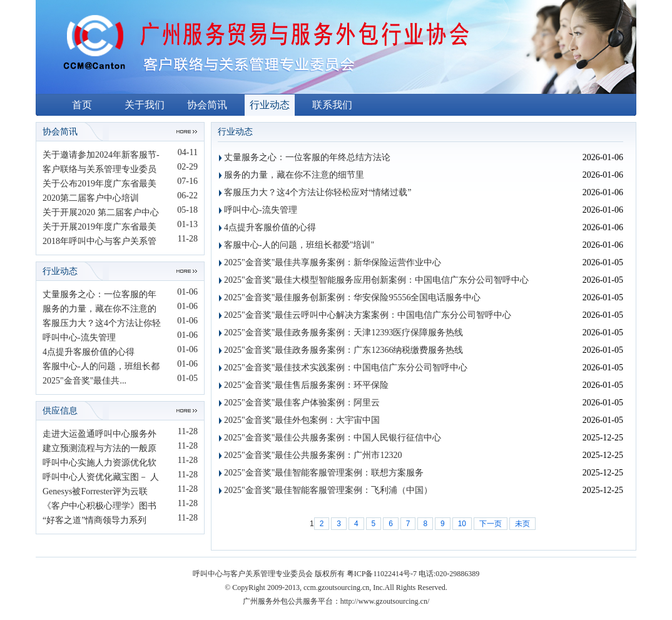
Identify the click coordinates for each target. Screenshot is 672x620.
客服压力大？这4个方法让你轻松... (102, 324)
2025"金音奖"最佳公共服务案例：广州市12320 (313, 455)
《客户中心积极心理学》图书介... (99, 507)
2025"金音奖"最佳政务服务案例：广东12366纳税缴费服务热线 (344, 350)
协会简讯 (207, 105)
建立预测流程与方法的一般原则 (99, 450)
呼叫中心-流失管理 (79, 338)
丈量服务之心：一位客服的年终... (99, 296)
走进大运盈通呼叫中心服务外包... (99, 435)
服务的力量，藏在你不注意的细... (99, 310)
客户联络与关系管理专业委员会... (99, 170)
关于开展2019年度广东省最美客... (99, 228)
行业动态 (270, 105)
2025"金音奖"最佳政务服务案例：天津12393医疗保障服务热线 (344, 333)
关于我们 (145, 105)
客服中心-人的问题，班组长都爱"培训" (299, 245)
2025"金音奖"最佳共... (84, 381)
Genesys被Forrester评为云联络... (95, 493)
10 (462, 524)
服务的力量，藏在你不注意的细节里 (294, 175)
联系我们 (332, 105)
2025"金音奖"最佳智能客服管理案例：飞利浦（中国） (328, 490)
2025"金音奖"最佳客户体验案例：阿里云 (302, 403)
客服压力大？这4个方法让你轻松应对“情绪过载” (318, 192)
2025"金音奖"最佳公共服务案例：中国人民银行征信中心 (333, 438)
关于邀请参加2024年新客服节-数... (101, 156)
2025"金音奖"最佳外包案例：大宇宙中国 (302, 420)
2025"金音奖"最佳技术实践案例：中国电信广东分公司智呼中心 (346, 368)
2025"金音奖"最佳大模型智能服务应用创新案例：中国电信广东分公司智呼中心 (376, 280)
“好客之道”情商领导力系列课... (94, 521)
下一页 (491, 524)
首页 (82, 105)
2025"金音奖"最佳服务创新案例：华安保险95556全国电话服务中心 (352, 297)
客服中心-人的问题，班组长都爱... (101, 368)
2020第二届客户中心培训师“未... (91, 199)
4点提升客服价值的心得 (89, 352)
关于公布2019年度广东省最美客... (99, 185)
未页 (522, 524)
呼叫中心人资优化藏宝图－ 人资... (101, 478)
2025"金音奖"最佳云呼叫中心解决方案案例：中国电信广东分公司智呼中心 (368, 315)
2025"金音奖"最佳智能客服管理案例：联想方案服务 (324, 473)
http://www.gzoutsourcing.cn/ (385, 601)
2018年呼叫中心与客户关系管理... (99, 242)
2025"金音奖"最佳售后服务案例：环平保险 (306, 385)
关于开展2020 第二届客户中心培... (101, 214)
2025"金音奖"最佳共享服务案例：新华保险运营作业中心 (333, 262)
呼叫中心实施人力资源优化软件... (99, 464)
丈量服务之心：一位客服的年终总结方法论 (307, 157)
